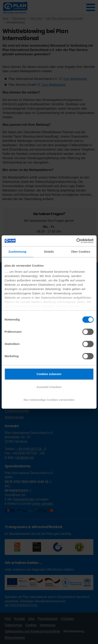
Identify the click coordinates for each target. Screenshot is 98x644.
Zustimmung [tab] (17, 252)
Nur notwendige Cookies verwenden (49, 400)
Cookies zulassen (49, 374)
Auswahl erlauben (49, 387)
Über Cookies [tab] (81, 252)
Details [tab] (49, 252)
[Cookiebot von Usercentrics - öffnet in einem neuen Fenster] (76, 241)
